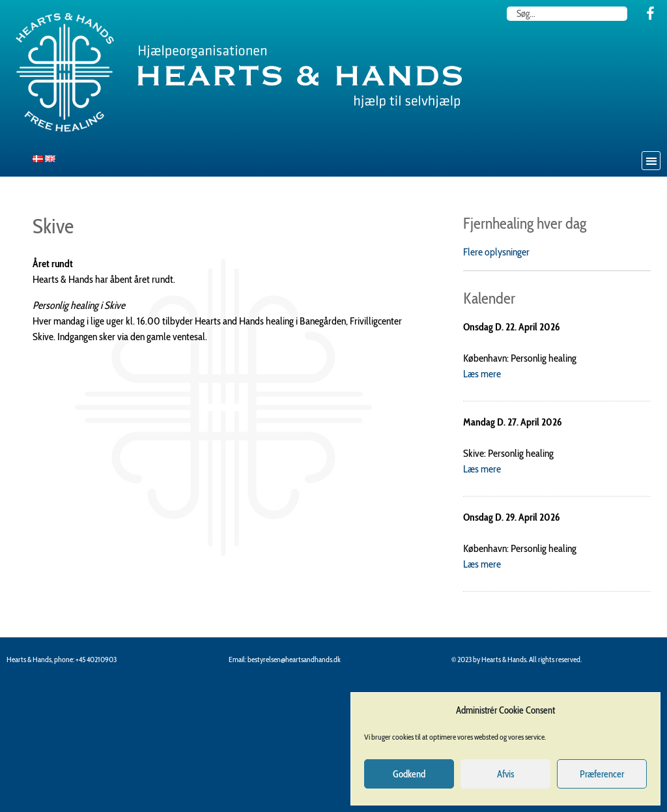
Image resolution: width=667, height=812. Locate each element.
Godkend (409, 774)
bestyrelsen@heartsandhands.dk (294, 659)
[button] (651, 161)
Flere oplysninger (496, 252)
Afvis (505, 774)
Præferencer (602, 774)
